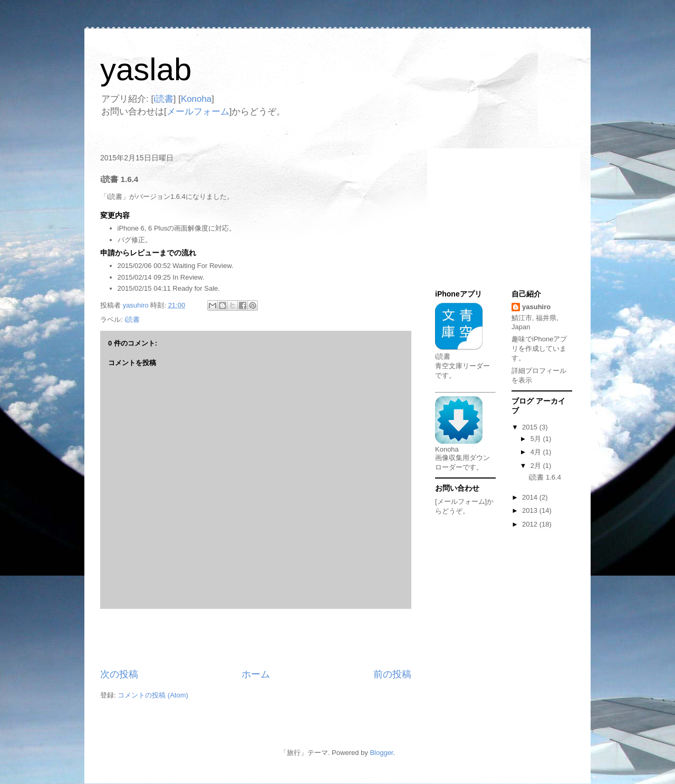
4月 (537, 452)
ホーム (256, 674)
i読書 (163, 99)
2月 (537, 466)
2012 (531, 524)
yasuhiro (536, 307)
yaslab (146, 69)
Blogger (381, 753)
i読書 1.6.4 (544, 477)
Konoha (196, 99)
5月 (537, 439)
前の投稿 (392, 674)
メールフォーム (198, 112)
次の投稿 (119, 674)
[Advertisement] (256, 638)
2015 (531, 427)
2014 (531, 497)
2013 (531, 510)
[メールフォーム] (461, 501)
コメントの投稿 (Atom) (153, 695)
